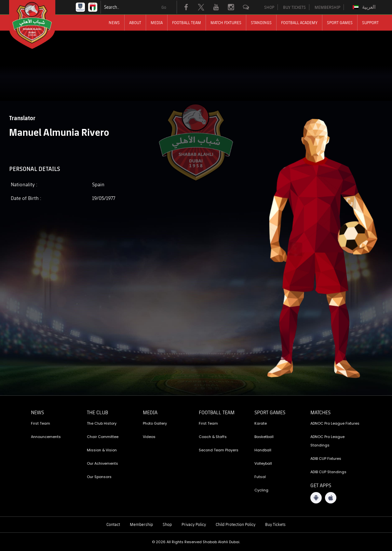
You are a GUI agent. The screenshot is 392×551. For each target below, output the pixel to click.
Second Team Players (219, 450)
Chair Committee (103, 437)
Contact (113, 524)
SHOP (269, 7)
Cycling (261, 490)
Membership (141, 524)
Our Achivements (102, 463)
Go (164, 7)
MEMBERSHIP (327, 7)
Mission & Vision (102, 450)
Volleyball (263, 463)
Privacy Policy (194, 524)
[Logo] (38, 24)
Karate (261, 423)
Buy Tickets (275, 524)
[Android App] (316, 498)
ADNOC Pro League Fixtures (335, 423)
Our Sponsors (99, 477)
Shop (167, 524)
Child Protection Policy (236, 524)
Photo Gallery (155, 423)
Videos (149, 437)
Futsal (260, 477)
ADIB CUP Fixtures (326, 459)
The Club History (102, 423)
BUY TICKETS (294, 7)
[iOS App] (331, 498)
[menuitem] (365, 7)
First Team (41, 423)
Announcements (46, 437)
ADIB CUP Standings (328, 472)
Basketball (264, 437)
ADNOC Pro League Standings (327, 441)
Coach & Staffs (213, 437)
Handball (263, 450)
